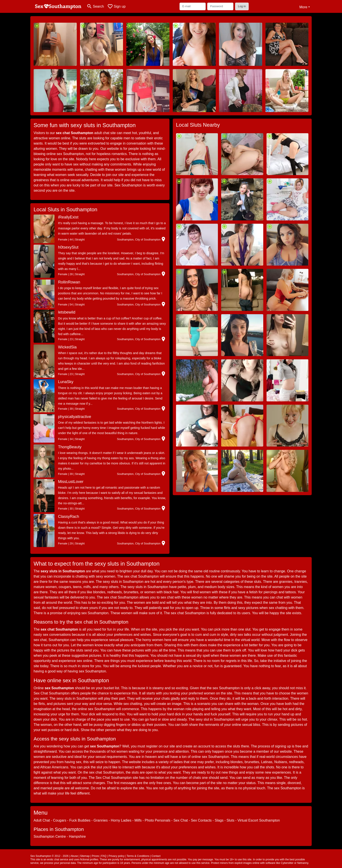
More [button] (303, 7)
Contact (156, 856)
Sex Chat (181, 820)
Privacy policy (117, 856)
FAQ (104, 856)
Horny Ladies (121, 820)
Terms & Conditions (138, 856)
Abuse (74, 856)
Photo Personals (158, 820)
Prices (95, 856)
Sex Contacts (201, 820)
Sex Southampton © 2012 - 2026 (49, 856)
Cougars (60, 820)
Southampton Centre (50, 836)
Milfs (138, 820)
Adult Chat (42, 820)
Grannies (101, 820)
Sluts (231, 820)
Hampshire (77, 836)
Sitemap (85, 856)
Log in (242, 6)
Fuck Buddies (80, 820)
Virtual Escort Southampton (259, 820)
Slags (219, 820)
